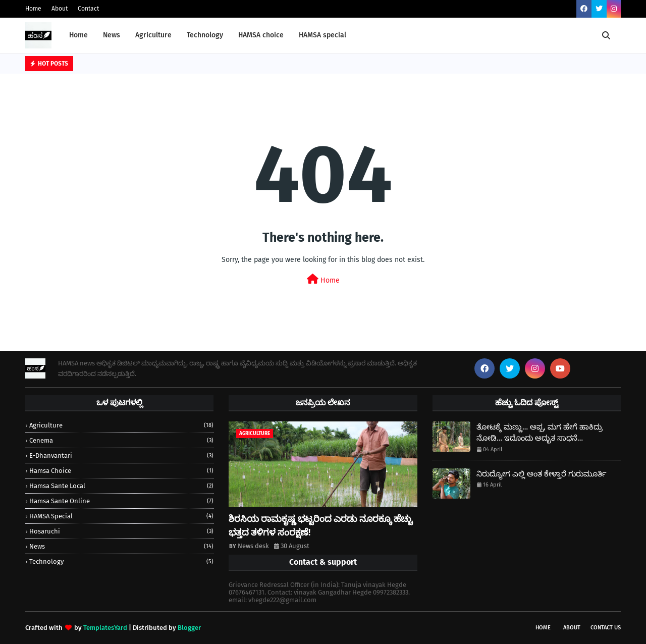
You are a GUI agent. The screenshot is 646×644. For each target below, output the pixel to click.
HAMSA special (121, 516)
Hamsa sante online (121, 501)
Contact (88, 9)
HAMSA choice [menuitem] (261, 35)
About (60, 9)
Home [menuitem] (78, 35)
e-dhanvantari (121, 455)
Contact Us (606, 628)
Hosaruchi (121, 531)
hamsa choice (121, 471)
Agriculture (121, 425)
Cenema (121, 440)
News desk (253, 546)
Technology (121, 561)
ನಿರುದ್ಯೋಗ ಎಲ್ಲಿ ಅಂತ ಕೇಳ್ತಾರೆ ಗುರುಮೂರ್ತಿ (542, 474)
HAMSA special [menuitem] (322, 35)
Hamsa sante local (121, 486)
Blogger (189, 628)
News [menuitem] (112, 35)
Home (33, 9)
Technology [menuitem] (205, 35)
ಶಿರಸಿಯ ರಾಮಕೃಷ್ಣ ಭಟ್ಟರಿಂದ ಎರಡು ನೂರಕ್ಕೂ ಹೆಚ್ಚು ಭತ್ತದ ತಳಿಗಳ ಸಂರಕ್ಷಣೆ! (320, 526)
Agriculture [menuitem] (153, 35)
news (121, 546)
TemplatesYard (105, 628)
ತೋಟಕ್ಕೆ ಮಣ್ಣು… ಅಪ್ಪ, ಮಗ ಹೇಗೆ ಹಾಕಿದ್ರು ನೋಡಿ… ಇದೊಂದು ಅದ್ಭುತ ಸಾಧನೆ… (540, 433)
